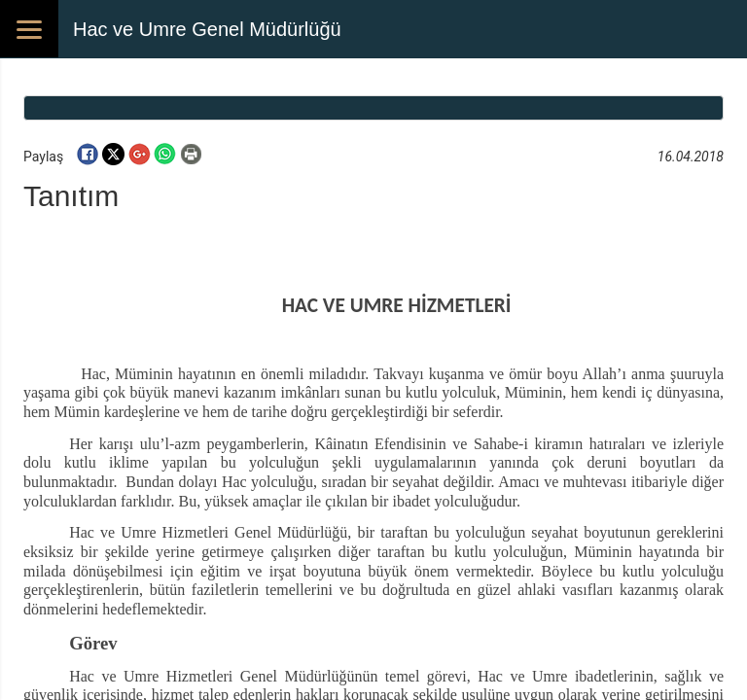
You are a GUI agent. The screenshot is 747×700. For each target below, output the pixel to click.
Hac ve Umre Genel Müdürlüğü (207, 29)
